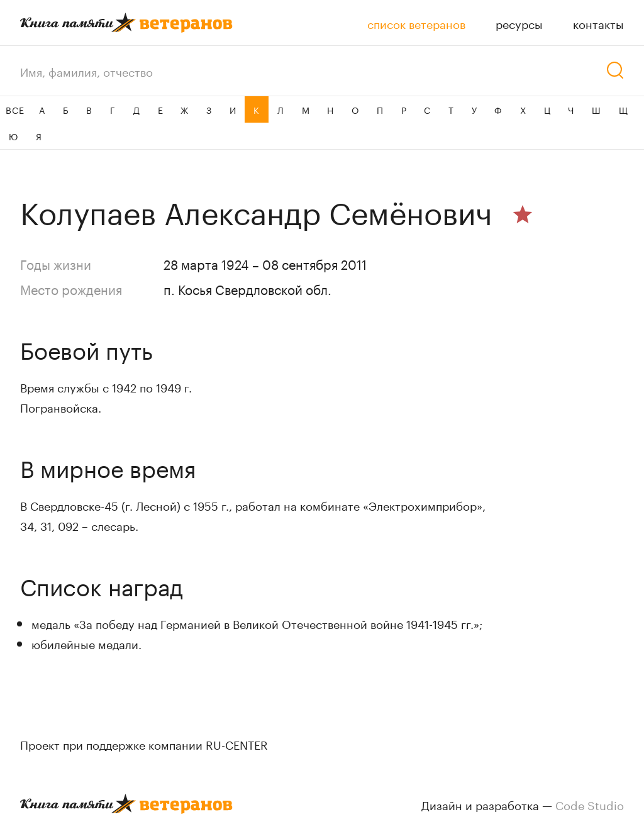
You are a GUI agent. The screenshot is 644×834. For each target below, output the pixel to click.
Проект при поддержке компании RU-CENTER (144, 743)
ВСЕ (15, 109)
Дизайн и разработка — (523, 804)
